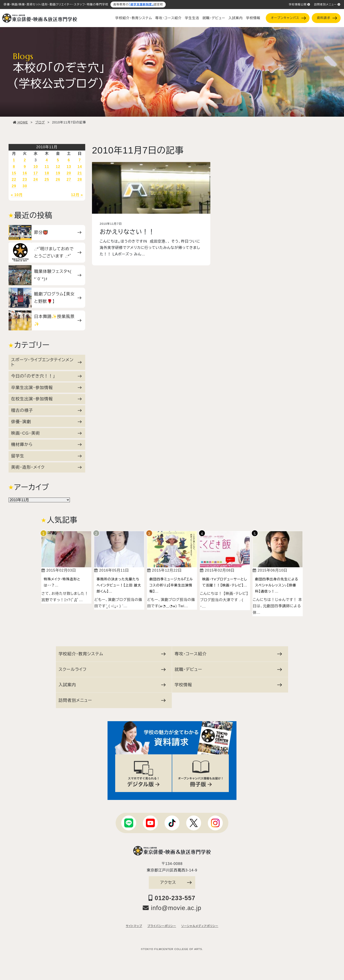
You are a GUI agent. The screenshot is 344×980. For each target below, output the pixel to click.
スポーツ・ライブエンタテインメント (46, 362)
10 (36, 167)
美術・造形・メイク (46, 467)
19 (58, 173)
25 (47, 180)
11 (47, 167)
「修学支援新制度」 (141, 5)
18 (47, 173)
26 (58, 180)
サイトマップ (134, 926)
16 (25, 173)
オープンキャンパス (288, 18)
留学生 (46, 456)
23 (25, 180)
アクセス (176, 882)
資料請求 (327, 18)
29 (14, 186)
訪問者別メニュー (327, 5)
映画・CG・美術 (46, 433)
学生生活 (192, 18)
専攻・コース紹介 (169, 18)
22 (14, 180)
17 (36, 173)
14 (80, 167)
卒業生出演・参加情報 (46, 388)
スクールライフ (112, 669)
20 (69, 173)
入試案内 (236, 18)
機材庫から (46, 444)
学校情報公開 (299, 5)
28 (80, 180)
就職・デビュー (214, 18)
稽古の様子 (46, 410)
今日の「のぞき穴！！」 (46, 376)
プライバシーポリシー (162, 926)
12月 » (77, 195)
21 (80, 173)
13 (69, 167)
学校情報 (253, 18)
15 (14, 173)
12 (58, 167)
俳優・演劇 (46, 422)
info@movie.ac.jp (172, 908)
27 (69, 180)
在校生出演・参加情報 (46, 399)
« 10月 (17, 195)
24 (36, 180)
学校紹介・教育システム (134, 18)
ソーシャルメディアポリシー (200, 926)
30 (25, 186)
